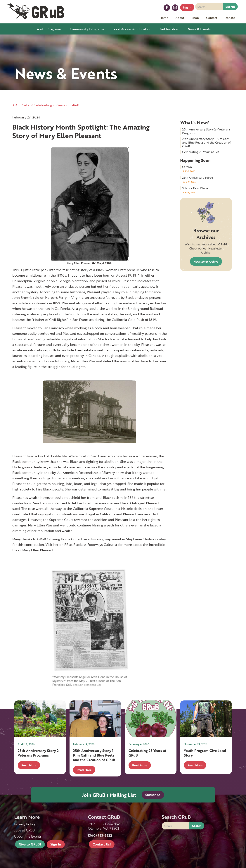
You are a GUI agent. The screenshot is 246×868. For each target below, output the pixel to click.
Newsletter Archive (206, 261)
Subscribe (153, 795)
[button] (180, 18)
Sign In (56, 844)
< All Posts (21, 105)
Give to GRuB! (30, 844)
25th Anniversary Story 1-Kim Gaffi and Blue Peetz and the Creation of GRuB (206, 142)
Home (164, 18)
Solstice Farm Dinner (196, 188)
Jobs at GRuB (24, 830)
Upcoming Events (28, 836)
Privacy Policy (25, 824)
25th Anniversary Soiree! (198, 178)
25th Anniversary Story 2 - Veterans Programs (206, 131)
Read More (29, 765)
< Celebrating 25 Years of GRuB (55, 105)
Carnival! (188, 167)
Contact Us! (102, 844)
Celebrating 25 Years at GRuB (202, 152)
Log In (187, 7)
